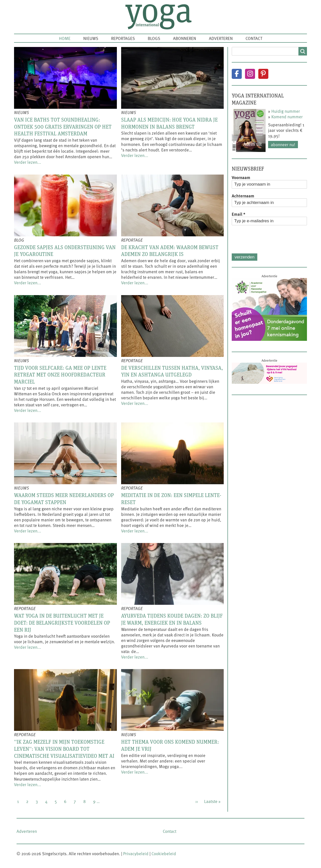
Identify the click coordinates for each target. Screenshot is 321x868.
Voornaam (241, 177)
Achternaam (243, 196)
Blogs (154, 38)
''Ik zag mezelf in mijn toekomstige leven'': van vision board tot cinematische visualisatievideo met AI (64, 749)
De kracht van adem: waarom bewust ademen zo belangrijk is (170, 251)
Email (238, 214)
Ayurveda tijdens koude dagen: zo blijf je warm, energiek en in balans (172, 619)
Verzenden (244, 257)
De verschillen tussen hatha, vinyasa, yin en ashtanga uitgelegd (172, 371)
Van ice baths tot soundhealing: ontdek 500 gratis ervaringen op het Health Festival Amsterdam (63, 126)
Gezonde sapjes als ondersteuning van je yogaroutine (65, 251)
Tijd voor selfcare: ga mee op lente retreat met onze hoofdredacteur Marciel (60, 375)
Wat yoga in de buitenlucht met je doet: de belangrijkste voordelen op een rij (62, 622)
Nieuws (91, 38)
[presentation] (270, 239)
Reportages (123, 38)
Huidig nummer (286, 111)
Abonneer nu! (283, 144)
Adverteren (221, 38)
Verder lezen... (28, 162)
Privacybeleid (136, 853)
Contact (254, 38)
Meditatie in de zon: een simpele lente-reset (171, 499)
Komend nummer (287, 117)
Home (65, 38)
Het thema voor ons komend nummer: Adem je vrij (170, 745)
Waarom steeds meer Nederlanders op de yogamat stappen (64, 499)
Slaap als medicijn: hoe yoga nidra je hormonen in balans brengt (169, 123)
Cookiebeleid (164, 853)
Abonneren (185, 38)
